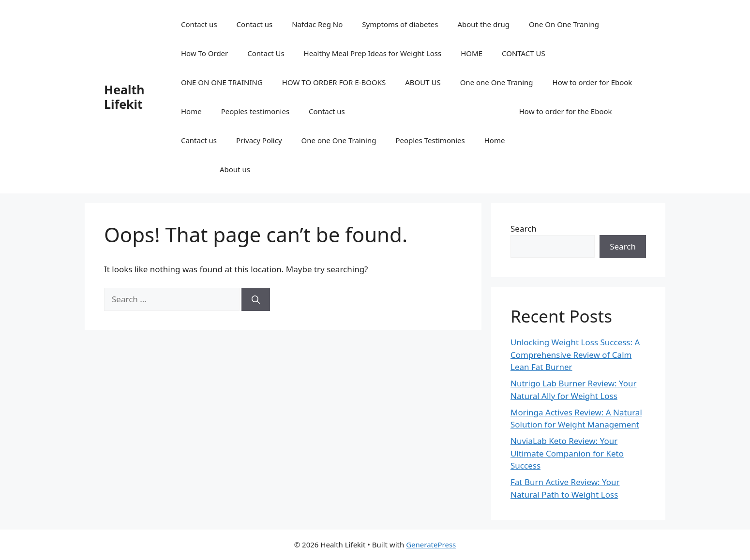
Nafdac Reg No (317, 24)
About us (235, 169)
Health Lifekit (124, 97)
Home (191, 111)
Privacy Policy (259, 140)
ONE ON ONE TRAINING (222, 82)
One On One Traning (564, 24)
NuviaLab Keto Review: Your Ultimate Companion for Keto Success (567, 453)
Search (524, 228)
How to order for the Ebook (566, 111)
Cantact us (199, 140)
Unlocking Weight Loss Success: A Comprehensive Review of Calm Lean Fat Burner (575, 354)
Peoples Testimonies (430, 140)
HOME (472, 53)
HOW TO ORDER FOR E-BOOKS (334, 82)
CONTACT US (524, 53)
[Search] (256, 299)
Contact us (199, 24)
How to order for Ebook (592, 82)
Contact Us (266, 53)
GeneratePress (431, 545)
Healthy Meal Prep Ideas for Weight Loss (373, 53)
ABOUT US (423, 82)
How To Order (204, 53)
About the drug (483, 24)
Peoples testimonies (255, 111)
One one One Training (339, 140)
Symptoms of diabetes (400, 24)
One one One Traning (497, 82)
